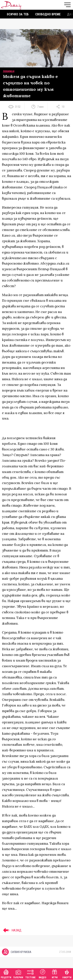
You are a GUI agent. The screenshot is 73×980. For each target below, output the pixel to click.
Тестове (30, 973)
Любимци (9, 71)
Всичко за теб (18, 14)
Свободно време (48, 14)
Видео (43, 973)
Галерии (18, 973)
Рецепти (6, 973)
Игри (55, 973)
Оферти (67, 973)
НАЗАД (12, 930)
